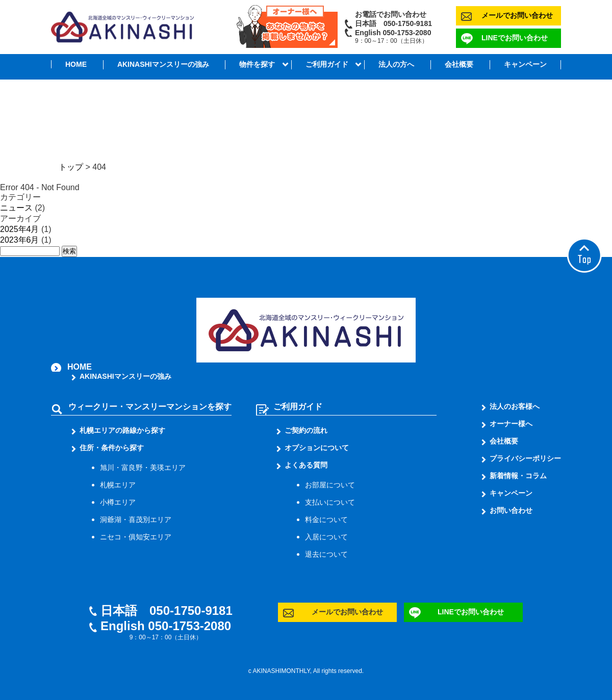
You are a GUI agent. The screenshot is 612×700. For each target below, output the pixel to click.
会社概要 (459, 64)
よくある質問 (306, 465)
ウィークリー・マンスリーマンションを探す (150, 407)
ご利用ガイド (327, 64)
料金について (326, 520)
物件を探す (257, 64)
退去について (326, 554)
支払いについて (330, 502)
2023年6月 (20, 240)
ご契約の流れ (306, 430)
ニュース (16, 208)
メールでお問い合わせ (517, 15)
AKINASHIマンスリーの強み (163, 64)
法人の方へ (396, 64)
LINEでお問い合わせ (515, 38)
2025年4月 (20, 229)
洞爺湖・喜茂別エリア (136, 520)
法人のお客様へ (515, 406)
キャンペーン (525, 64)
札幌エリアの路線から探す (122, 430)
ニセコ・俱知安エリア (136, 537)
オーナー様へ (511, 424)
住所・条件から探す (112, 448)
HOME (76, 64)
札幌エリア (118, 485)
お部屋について (330, 485)
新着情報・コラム (518, 476)
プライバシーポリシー (525, 458)
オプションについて (317, 448)
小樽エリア (118, 502)
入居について (326, 537)
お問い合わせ (511, 510)
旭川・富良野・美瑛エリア (143, 468)
